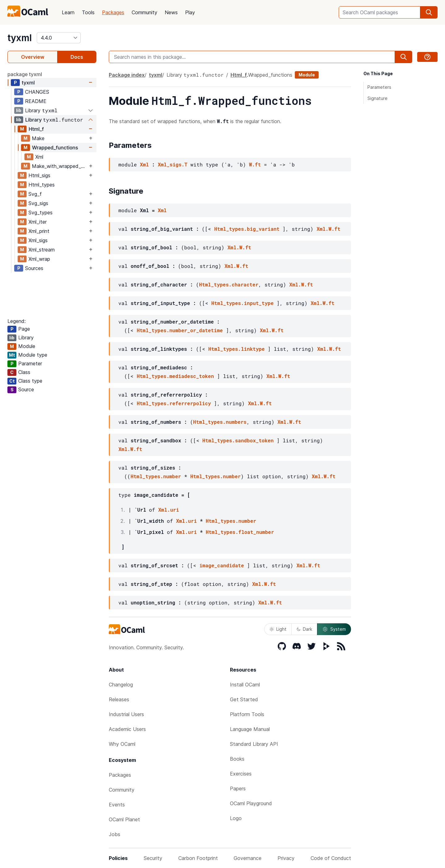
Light (278, 629)
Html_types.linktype (236, 349)
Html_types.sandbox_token (238, 440)
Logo (236, 818)
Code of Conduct (331, 858)
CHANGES (37, 92)
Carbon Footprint (198, 858)
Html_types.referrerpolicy (174, 403)
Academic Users (127, 729)
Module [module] (307, 75)
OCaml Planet (124, 819)
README (36, 101)
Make (38, 138)
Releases (119, 699)
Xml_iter (38, 222)
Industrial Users (126, 714)
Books (237, 759)
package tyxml (25, 74)
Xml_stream (42, 250)
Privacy (286, 858)
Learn (68, 12)
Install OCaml (245, 685)
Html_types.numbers (220, 422)
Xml (39, 157)
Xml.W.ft (328, 229)
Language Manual (250, 729)
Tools (88, 12)
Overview (33, 57)
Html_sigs (39, 175)
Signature (377, 98)
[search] (429, 12)
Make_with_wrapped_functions (60, 166)
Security (153, 858)
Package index (127, 75)
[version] (59, 38)
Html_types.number (156, 476)
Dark (304, 629)
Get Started (244, 699)
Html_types (42, 185)
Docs (77, 57)
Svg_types (40, 213)
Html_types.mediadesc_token (175, 376)
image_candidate (222, 565)
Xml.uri (169, 510)
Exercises (241, 774)
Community (144, 12)
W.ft (255, 164)
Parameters (379, 87)
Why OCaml (122, 744)
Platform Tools (247, 714)
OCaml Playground (251, 803)
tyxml (20, 38)
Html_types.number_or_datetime (180, 330)
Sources (34, 268)
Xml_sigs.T (172, 164)
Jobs (114, 834)
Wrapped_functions (55, 148)
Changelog (121, 685)
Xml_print (39, 231)
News (171, 12)
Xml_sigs (38, 240)
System (334, 629)
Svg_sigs (38, 203)
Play (190, 12)
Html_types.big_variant (247, 229)
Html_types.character (229, 284)
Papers (238, 789)
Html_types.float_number (240, 532)
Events (117, 805)
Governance (248, 858)
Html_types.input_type (243, 303)
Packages (113, 12)
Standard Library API (254, 744)
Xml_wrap (39, 259)
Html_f (36, 129)
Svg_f (35, 194)
